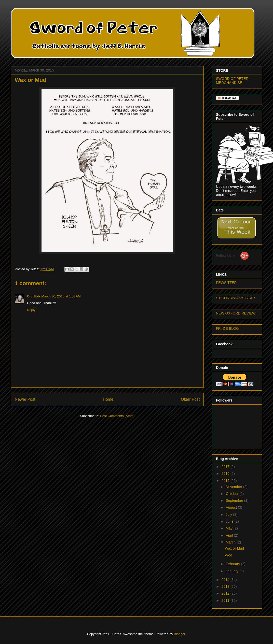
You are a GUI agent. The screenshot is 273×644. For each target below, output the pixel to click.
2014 (226, 580)
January (233, 571)
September (235, 500)
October (233, 494)
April (230, 535)
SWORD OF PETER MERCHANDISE (232, 81)
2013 (226, 586)
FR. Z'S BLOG (227, 328)
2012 (226, 593)
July (229, 514)
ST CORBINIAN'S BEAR (235, 298)
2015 (226, 481)
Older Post (190, 399)
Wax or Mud (234, 548)
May (229, 528)
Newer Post (25, 399)
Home (108, 399)
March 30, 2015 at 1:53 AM (61, 296)
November (234, 487)
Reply (31, 310)
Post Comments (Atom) (117, 416)
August (232, 507)
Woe (229, 555)
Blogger (180, 634)
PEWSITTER (226, 283)
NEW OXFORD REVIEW (236, 313)
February (233, 564)
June (230, 521)
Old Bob (33, 296)
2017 (226, 467)
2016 (226, 474)
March (231, 542)
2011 (226, 600)
